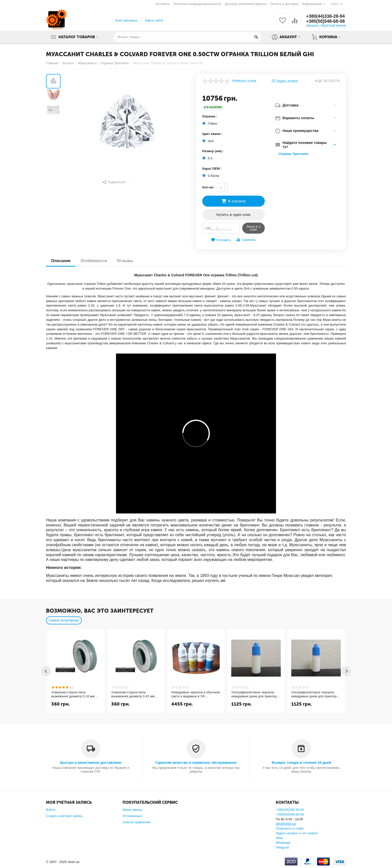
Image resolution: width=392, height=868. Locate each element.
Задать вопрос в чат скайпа (297, 833)
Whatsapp (283, 843)
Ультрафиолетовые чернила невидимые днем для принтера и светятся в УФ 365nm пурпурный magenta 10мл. (315, 694)
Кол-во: (208, 187)
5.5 (208, 158)
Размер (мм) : (213, 151)
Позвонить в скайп (290, 828)
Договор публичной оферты (246, 4)
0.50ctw (211, 176)
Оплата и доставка (284, 4)
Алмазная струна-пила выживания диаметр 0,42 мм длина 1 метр (133, 694)
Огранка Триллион (293, 154)
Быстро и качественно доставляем (91, 763)
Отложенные (132, 816)
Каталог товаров (77, 37)
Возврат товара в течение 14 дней (301, 763)
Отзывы (125, 261)
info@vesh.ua (286, 824)
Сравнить (246, 240)
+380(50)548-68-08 (325, 21)
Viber (279, 838)
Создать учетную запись (64, 816)
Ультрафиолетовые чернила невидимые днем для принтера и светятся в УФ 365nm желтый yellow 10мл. (255, 694)
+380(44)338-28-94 (325, 16)
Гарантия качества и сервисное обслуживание (196, 763)
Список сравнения (136, 822)
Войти (50, 810)
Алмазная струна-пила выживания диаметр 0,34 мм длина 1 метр (73, 694)
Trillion (210, 124)
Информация (312, 4)
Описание (61, 261)
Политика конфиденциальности (197, 4)
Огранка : (210, 116)
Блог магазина (126, 20)
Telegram (282, 847)
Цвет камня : (212, 134)
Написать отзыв (244, 81)
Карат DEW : (212, 169)
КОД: (318, 81)
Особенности (94, 261)
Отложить (221, 240)
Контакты (163, 4)
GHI (208, 141)
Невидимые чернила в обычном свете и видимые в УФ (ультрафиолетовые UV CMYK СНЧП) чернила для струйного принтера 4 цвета (195, 694)
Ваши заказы (132, 810)
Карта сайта (154, 20)
